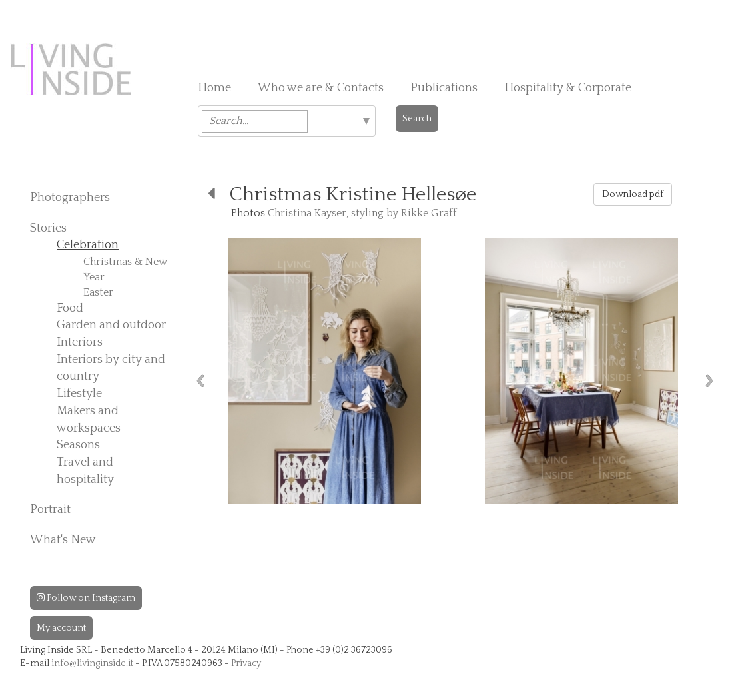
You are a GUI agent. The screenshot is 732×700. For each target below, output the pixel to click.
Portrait (50, 510)
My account (61, 628)
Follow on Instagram (86, 598)
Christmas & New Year (125, 269)
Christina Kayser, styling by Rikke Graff (362, 213)
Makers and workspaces (89, 420)
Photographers (70, 198)
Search (417, 119)
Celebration (88, 245)
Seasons (78, 445)
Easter (98, 292)
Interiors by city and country (111, 368)
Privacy (246, 663)
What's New (63, 540)
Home (214, 88)
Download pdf (633, 194)
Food (70, 308)
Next (709, 381)
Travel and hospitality (85, 471)
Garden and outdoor (111, 325)
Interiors (80, 342)
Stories (48, 228)
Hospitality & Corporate (568, 88)
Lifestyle (79, 394)
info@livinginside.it (92, 663)
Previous (200, 381)
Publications (444, 88)
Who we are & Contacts (321, 88)
